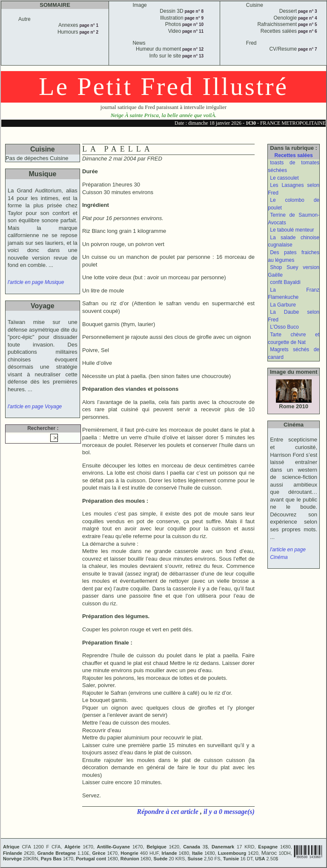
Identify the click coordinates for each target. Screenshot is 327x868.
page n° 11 (192, 31)
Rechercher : (43, 428)
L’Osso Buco (284, 327)
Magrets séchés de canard (294, 353)
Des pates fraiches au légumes (294, 256)
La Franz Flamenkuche (294, 294)
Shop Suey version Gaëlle (294, 271)
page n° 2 (88, 32)
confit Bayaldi (285, 282)
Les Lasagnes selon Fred (294, 189)
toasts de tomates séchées (294, 166)
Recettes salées (294, 155)
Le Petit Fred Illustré (163, 86)
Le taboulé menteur (292, 230)
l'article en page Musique (36, 282)
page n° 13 (192, 56)
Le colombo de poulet (294, 204)
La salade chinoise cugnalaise (294, 241)
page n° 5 (307, 24)
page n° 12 (192, 49)
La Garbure (283, 305)
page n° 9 (194, 18)
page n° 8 (194, 11)
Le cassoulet (284, 178)
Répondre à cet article (169, 812)
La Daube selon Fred (294, 316)
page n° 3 (307, 11)
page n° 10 (192, 24)
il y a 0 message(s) (229, 812)
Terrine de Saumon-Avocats (294, 219)
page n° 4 (307, 18)
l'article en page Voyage (35, 407)
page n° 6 (307, 31)
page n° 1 (88, 25)
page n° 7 (307, 49)
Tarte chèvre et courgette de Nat (294, 338)
